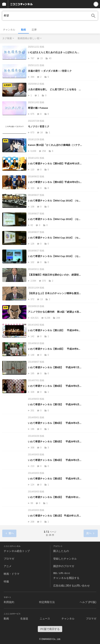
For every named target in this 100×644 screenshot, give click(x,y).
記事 (34, 30)
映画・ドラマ (12, 574)
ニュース (45, 619)
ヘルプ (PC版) (88, 602)
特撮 (6, 581)
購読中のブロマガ (64, 566)
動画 (23, 30)
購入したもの (61, 551)
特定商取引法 (47, 602)
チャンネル (9, 30)
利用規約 (9, 602)
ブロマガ (9, 559)
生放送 (24, 619)
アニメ (8, 566)
